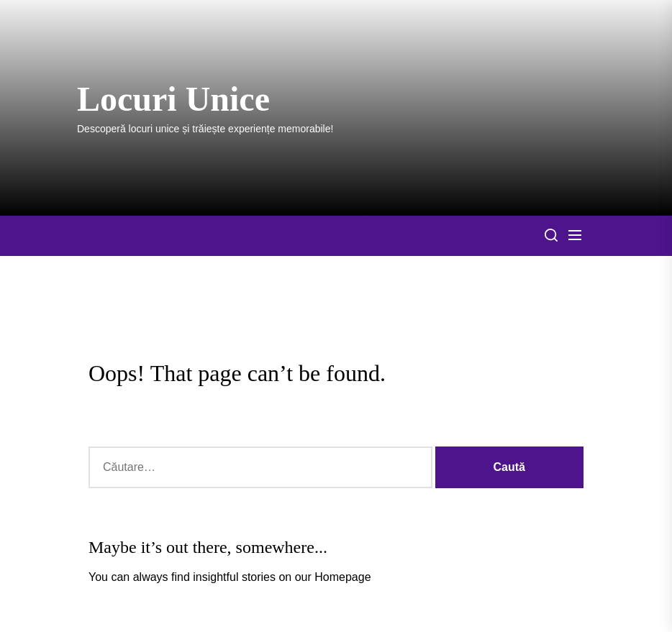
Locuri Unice (173, 99)
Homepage (342, 577)
